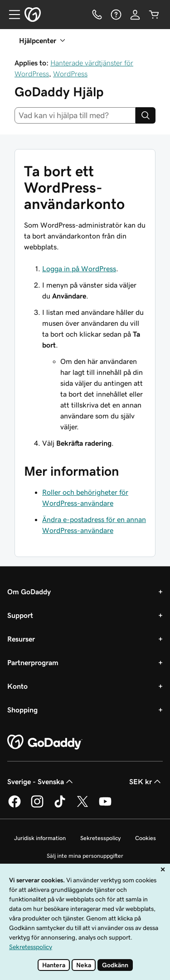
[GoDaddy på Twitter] (83, 806)
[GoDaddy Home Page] (45, 742)
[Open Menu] (11, 15)
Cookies (146, 838)
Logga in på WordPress (79, 269)
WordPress (70, 74)
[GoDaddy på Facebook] (15, 806)
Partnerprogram (33, 662)
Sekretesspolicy (100, 838)
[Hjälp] (116, 15)
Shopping (22, 710)
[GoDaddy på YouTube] (105, 806)
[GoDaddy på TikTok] (60, 806)
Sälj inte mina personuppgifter (85, 856)
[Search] (146, 115)
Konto (17, 686)
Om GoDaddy (29, 592)
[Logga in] (135, 15)
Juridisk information (40, 838)
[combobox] (75, 115)
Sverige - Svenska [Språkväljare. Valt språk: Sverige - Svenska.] (41, 781)
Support (20, 615)
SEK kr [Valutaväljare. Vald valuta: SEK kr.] (146, 781)
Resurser (21, 639)
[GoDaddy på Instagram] (37, 806)
